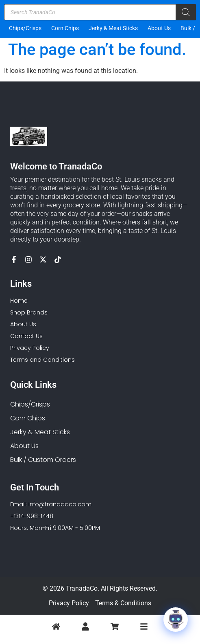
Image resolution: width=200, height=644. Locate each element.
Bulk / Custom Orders (43, 460)
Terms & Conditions (123, 603)
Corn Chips (65, 28)
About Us (159, 28)
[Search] (186, 12)
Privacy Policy (69, 603)
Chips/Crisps (25, 28)
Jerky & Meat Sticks (113, 28)
